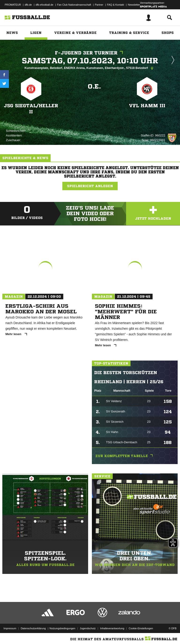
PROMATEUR (13, 5)
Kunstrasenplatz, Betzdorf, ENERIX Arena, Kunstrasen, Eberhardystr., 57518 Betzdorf (90, 68)
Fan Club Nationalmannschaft (74, 5)
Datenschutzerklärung (33, 628)
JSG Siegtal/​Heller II (31, 109)
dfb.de (28, 5)
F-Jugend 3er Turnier (90, 53)
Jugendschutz (88, 628)
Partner (99, 5)
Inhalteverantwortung (112, 628)
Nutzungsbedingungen (62, 628)
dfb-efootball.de (45, 5)
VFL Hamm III (147, 106)
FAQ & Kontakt (116, 5)
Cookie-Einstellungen (141, 628)
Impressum (10, 628)
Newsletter (134, 5)
